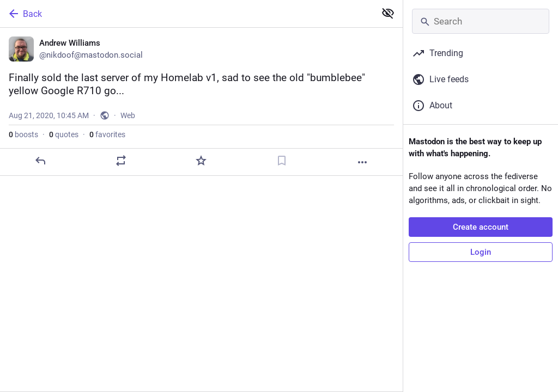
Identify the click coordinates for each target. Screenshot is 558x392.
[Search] (481, 21)
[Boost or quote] (121, 161)
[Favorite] (201, 161)
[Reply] (40, 161)
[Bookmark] (282, 161)
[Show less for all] (388, 13)
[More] (362, 162)
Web (128, 115)
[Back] (187, 14)
